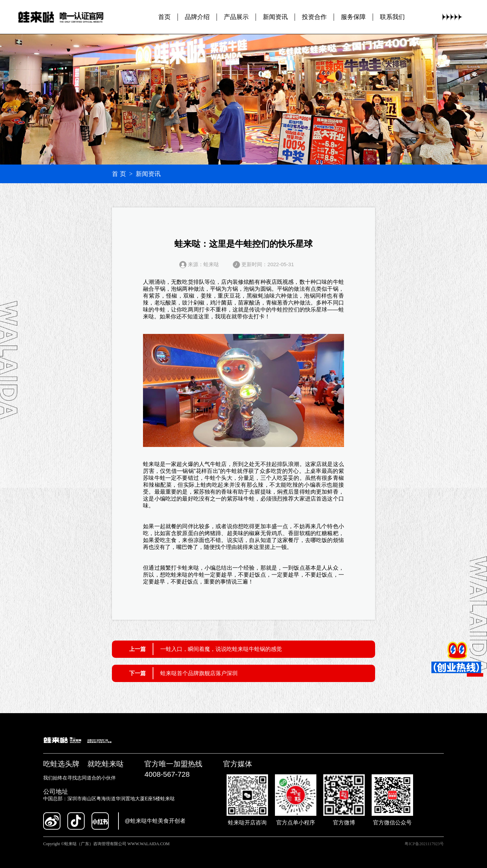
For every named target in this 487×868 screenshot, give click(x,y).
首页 (164, 17)
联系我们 (392, 17)
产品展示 (236, 17)
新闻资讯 (275, 17)
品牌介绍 (197, 17)
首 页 (119, 174)
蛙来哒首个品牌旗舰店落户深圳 (199, 673)
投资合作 (314, 17)
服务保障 (353, 17)
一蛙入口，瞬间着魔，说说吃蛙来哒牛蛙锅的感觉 (221, 649)
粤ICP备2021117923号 (424, 844)
